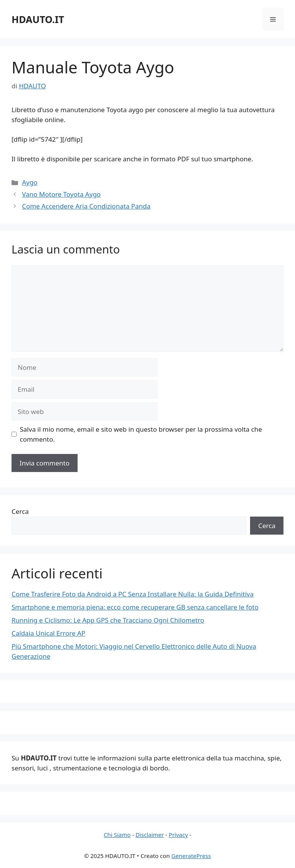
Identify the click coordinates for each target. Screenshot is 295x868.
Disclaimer (150, 835)
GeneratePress (191, 856)
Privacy (178, 835)
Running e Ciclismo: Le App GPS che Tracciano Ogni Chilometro (108, 620)
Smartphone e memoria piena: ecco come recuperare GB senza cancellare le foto (135, 607)
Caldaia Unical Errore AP (48, 633)
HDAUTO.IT (38, 19)
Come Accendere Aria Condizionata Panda (86, 206)
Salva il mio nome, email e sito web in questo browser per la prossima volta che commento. (141, 434)
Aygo (30, 182)
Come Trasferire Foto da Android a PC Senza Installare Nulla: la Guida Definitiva (133, 594)
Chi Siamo (117, 835)
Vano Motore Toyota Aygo (61, 194)
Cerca (20, 511)
